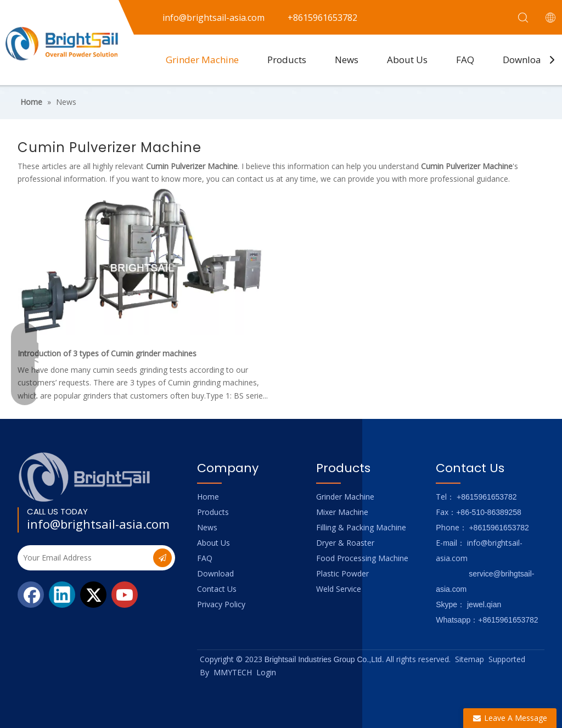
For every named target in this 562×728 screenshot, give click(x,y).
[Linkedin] (62, 595)
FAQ (465, 60)
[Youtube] (125, 595)
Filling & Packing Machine (361, 527)
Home (208, 497)
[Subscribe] (162, 558)
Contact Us (217, 589)
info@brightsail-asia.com (98, 524)
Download (525, 60)
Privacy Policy (221, 604)
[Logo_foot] (85, 477)
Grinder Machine (202, 60)
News (347, 60)
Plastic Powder (342, 573)
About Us (407, 60)
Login (266, 672)
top (539, 681)
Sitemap (470, 659)
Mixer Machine (342, 512)
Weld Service (339, 589)
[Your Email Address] (84, 558)
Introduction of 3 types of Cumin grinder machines (107, 353)
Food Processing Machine (362, 558)
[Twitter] (93, 595)
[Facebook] (31, 595)
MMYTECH (233, 672)
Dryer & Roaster (345, 543)
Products (287, 60)
